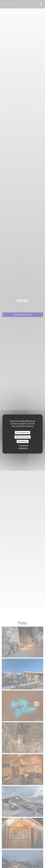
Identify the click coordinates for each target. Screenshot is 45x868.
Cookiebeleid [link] (23, 448)
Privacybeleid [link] (23, 445)
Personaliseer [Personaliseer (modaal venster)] (22, 441)
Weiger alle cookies (22, 437)
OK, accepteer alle (23, 432)
